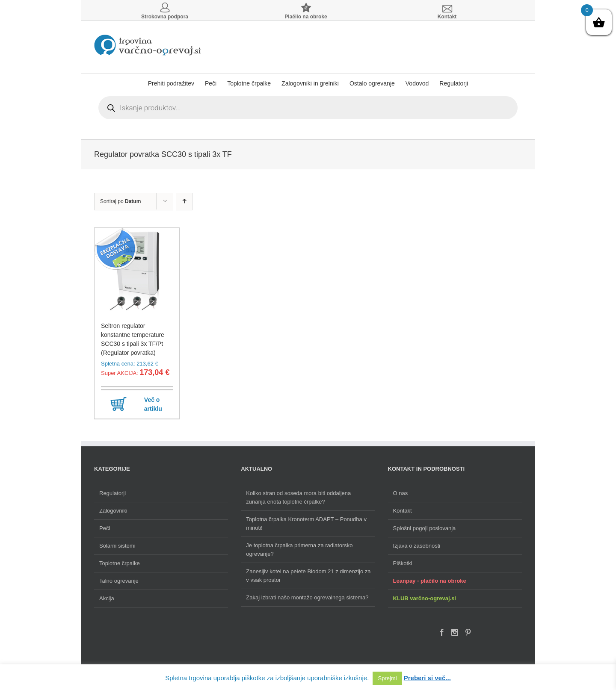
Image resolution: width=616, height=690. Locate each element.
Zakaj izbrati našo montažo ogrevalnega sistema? (307, 597)
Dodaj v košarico (118, 404)
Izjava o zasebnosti (417, 546)
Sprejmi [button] (387, 678)
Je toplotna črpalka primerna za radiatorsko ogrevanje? (299, 550)
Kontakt (403, 511)
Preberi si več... (427, 678)
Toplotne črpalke (120, 563)
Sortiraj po (120, 201)
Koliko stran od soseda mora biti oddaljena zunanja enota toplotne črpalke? (298, 497)
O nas (401, 493)
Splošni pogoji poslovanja (425, 528)
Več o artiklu (153, 404)
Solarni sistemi (117, 546)
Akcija (107, 598)
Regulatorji (113, 493)
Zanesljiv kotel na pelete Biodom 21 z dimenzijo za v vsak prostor (308, 576)
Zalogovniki (113, 511)
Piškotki (403, 563)
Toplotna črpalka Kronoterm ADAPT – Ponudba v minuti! (306, 523)
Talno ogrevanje (119, 581)
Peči (105, 528)
